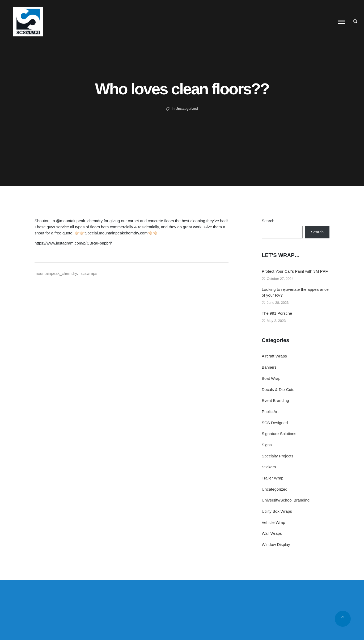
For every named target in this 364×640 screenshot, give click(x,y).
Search (268, 221)
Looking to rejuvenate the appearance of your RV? (295, 292)
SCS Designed (275, 423)
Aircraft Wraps (274, 356)
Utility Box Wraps (277, 511)
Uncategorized (187, 109)
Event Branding (275, 400)
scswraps (89, 273)
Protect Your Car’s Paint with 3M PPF (295, 271)
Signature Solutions (279, 434)
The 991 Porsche (277, 313)
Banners (269, 367)
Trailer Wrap (273, 478)
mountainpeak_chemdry (56, 273)
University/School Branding (286, 500)
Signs (267, 445)
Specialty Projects (278, 456)
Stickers (269, 467)
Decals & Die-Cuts (278, 390)
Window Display (276, 544)
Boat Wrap (271, 378)
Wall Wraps (272, 533)
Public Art (270, 412)
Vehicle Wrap (273, 522)
